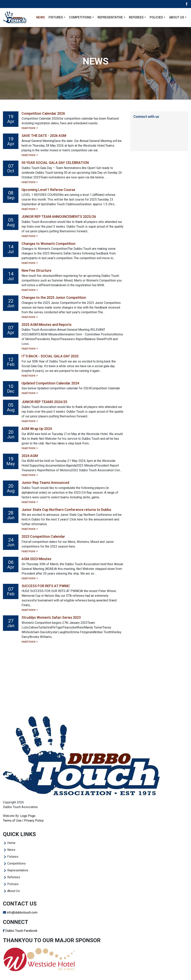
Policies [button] (156, 17)
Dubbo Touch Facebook (20, 931)
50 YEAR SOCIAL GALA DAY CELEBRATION (55, 163)
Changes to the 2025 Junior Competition (54, 297)
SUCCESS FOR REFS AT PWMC (46, 586)
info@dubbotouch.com (20, 912)
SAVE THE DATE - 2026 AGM (44, 136)
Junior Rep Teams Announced (45, 483)
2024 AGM (30, 456)
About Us (14, 891)
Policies (13, 884)
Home (11, 843)
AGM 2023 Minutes (36, 559)
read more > (30, 128)
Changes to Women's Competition (48, 244)
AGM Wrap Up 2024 (37, 429)
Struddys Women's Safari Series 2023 (51, 617)
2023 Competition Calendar (43, 536)
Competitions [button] (80, 17)
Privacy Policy (34, 821)
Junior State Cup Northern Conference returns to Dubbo (66, 510)
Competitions (16, 863)
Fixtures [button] (56, 17)
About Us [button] (177, 17)
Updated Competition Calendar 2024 (50, 383)
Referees (14, 877)
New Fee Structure (36, 270)
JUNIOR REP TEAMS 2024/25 (44, 402)
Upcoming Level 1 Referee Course (48, 190)
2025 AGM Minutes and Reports (47, 325)
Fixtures (13, 857)
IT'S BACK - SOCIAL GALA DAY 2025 (50, 356)
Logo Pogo (28, 816)
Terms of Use (12, 821)
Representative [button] (110, 17)
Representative (18, 870)
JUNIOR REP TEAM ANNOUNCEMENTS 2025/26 (59, 217)
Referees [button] (136, 17)
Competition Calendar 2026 (43, 113)
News (41, 17)
